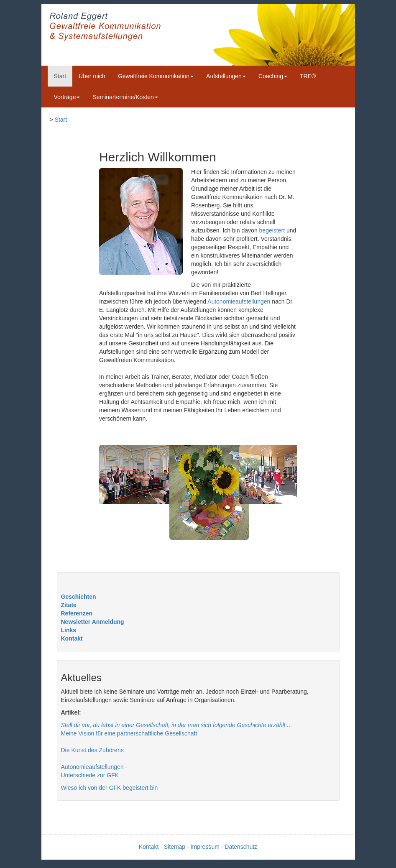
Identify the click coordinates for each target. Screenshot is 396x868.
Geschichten (79, 597)
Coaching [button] (273, 76)
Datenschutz (241, 847)
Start (60, 76)
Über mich (92, 76)
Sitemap (175, 847)
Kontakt (72, 638)
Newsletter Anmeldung (93, 622)
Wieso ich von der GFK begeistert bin (110, 788)
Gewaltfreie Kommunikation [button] (156, 76)
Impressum (205, 847)
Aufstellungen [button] (226, 76)
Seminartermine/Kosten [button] (125, 97)
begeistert (272, 230)
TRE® (308, 76)
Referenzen (77, 613)
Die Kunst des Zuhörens (92, 750)
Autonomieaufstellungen (239, 301)
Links (69, 630)
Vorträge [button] (67, 97)
